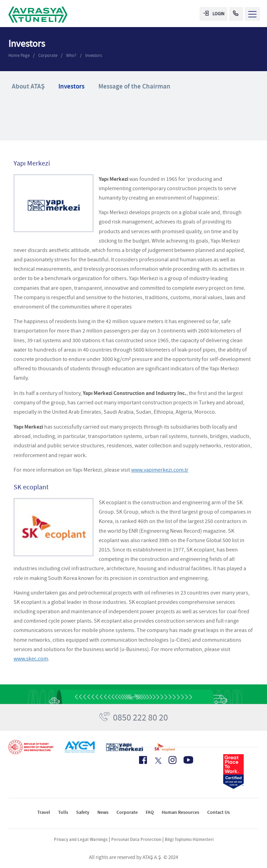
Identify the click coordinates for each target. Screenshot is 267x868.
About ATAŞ (28, 86)
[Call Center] (236, 14)
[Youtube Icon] (188, 760)
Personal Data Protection (136, 839)
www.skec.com (31, 659)
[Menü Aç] (252, 14)
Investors (94, 55)
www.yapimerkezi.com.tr (160, 470)
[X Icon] (158, 761)
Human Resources (180, 812)
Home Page (19, 55)
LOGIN (214, 14)
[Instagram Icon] (172, 760)
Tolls (63, 812)
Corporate (48, 55)
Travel (44, 812)
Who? (71, 55)
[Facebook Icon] (143, 760)
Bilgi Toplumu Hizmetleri (189, 839)
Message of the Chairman (134, 86)
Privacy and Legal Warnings (81, 839)
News (103, 812)
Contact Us (219, 812)
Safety (83, 812)
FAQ (150, 812)
